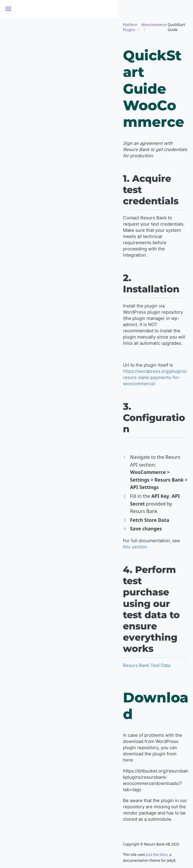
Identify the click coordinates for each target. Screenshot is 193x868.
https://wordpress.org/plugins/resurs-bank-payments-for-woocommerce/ (155, 377)
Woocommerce (154, 25)
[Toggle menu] (8, 9)
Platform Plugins (130, 27)
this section (135, 547)
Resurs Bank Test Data (147, 665)
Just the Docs (157, 855)
